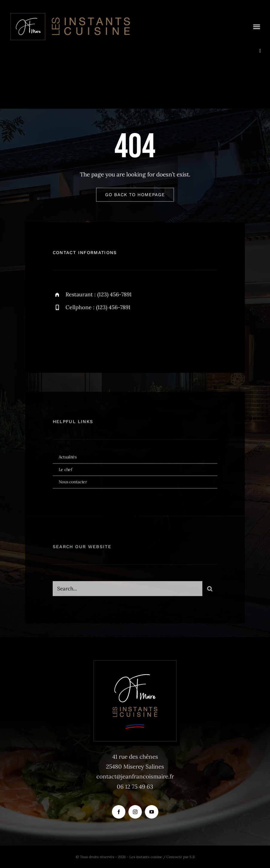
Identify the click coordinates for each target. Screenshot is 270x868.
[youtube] (152, 812)
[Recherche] (210, 591)
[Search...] (128, 591)
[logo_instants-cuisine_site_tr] (69, 15)
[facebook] (59, 336)
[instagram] (92, 336)
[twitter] (76, 336)
